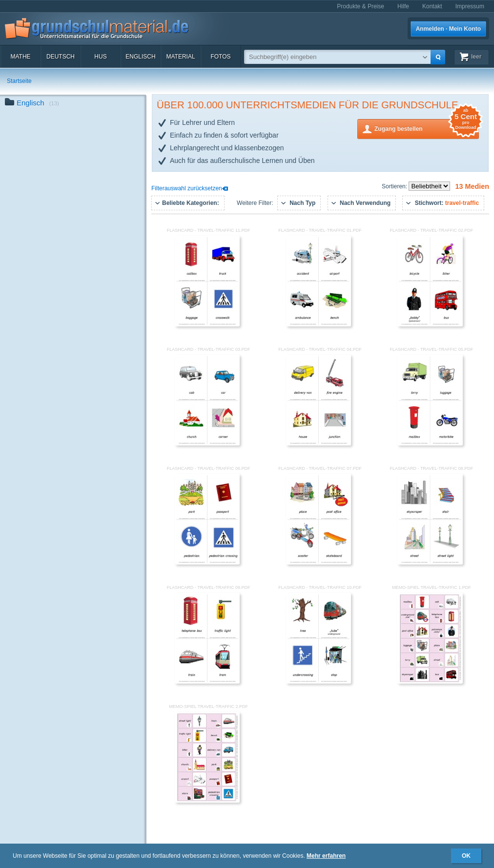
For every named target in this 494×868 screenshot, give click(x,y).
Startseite (19, 81)
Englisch (140, 57)
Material (180, 57)
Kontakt (432, 6)
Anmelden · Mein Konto (448, 29)
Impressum (470, 6)
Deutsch (61, 57)
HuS (100, 57)
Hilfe (403, 6)
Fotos (220, 57)
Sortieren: (395, 186)
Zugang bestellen (427, 128)
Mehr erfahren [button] (326, 856)
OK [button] (466, 856)
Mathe (20, 57)
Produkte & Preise (360, 6)
